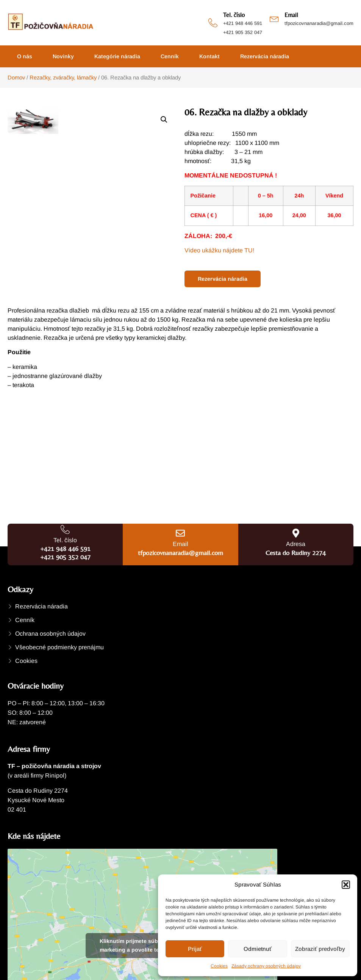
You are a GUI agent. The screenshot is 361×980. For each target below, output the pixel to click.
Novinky (63, 56)
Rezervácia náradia (265, 56)
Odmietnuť (258, 949)
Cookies (219, 966)
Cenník (170, 56)
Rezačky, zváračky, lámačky (63, 78)
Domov (16, 78)
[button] (346, 885)
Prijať (195, 949)
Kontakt (209, 56)
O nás (25, 56)
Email (291, 15)
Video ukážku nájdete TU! (219, 250)
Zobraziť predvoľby (320, 949)
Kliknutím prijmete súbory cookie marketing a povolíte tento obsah (143, 945)
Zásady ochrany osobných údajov (266, 966)
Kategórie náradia (117, 56)
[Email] (274, 18)
